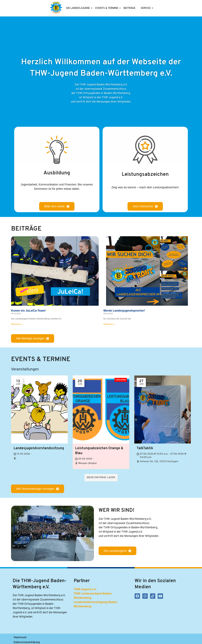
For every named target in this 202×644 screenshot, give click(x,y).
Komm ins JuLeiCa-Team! (28, 311)
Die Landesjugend (79, 8)
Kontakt (81, 639)
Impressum (20, 639)
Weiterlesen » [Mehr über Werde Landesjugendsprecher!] (109, 324)
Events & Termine (107, 8)
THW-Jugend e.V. (85, 589)
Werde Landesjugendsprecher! (124, 311)
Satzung (67, 639)
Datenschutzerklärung (44, 639)
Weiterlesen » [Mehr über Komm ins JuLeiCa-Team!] (17, 324)
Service (146, 8)
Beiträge (129, 8)
